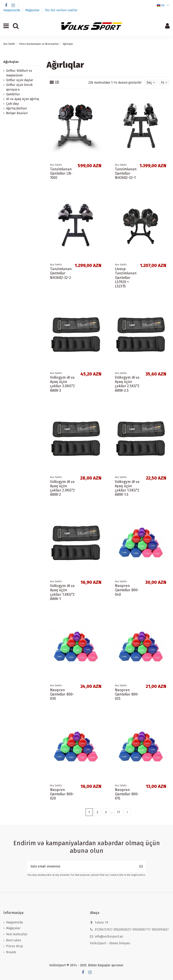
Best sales (14, 940)
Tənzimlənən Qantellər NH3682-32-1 (126, 173)
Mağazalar (33, 10)
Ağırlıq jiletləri (16, 108)
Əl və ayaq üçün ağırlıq (23, 99)
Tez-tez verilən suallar (61, 10)
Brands (11, 952)
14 (164, 83)
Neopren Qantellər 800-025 (127, 694)
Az (163, 5)
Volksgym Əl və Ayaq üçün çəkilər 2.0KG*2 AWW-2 (62, 488)
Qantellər (13, 94)
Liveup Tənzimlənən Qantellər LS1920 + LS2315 (126, 278)
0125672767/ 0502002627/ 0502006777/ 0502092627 (132, 930)
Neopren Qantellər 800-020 (62, 794)
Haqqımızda (12, 10)
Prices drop (15, 946)
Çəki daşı (13, 104)
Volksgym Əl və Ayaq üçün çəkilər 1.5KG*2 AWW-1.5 (127, 488)
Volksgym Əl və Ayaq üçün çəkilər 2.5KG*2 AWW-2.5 (127, 384)
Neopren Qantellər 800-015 (127, 794)
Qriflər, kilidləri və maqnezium (19, 73)
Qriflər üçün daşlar (20, 80)
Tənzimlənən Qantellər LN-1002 (61, 173)
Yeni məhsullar (17, 934)
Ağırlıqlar (11, 62)
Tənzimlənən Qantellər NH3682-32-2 (61, 273)
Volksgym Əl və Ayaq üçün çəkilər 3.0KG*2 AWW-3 (62, 384)
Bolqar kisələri (17, 113)
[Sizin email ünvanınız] (82, 866)
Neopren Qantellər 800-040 (127, 590)
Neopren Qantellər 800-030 (62, 694)
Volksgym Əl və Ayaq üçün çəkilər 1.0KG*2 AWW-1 (62, 592)
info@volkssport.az (109, 937)
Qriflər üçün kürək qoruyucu (19, 87)
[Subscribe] (141, 866)
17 (118, 812)
